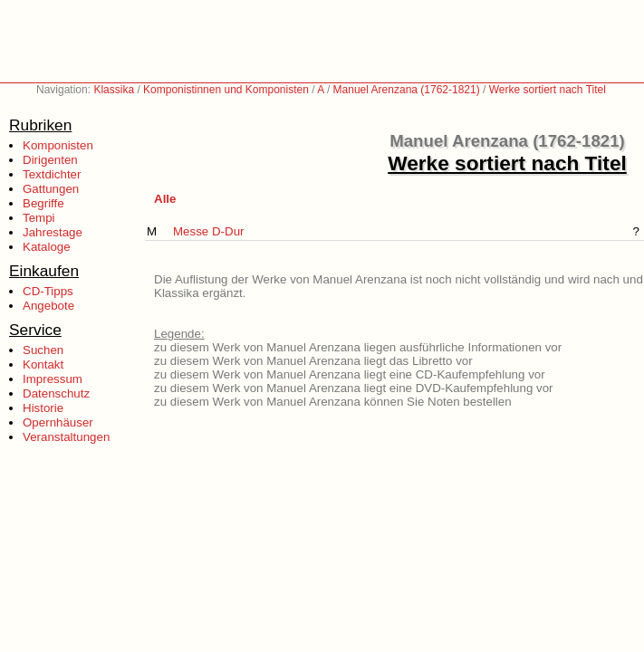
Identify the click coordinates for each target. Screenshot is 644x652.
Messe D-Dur (209, 231)
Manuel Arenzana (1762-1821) (407, 90)
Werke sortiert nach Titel (548, 90)
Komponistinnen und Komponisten (226, 90)
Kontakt (43, 364)
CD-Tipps (48, 291)
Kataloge (47, 247)
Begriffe (43, 203)
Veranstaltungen (66, 437)
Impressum (53, 379)
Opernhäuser (58, 422)
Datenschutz (56, 393)
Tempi (39, 218)
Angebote (48, 306)
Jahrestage (53, 232)
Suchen (43, 350)
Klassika (114, 90)
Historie (43, 408)
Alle (165, 199)
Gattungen (51, 189)
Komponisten (58, 145)
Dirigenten (50, 160)
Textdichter (52, 174)
